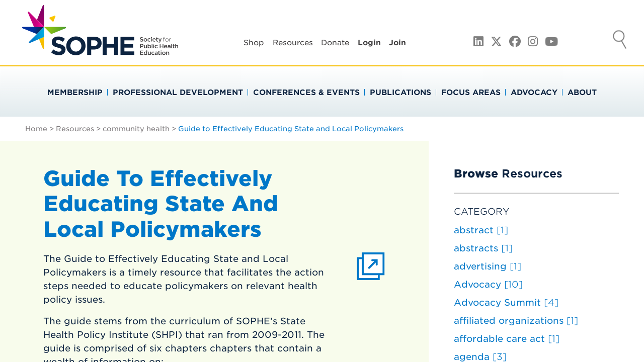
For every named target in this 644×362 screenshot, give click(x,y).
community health (136, 129)
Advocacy (534, 93)
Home (36, 129)
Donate (335, 43)
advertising (488, 266)
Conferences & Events (306, 93)
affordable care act (507, 339)
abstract (481, 230)
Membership (75, 93)
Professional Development (178, 93)
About (582, 93)
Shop (254, 43)
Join (397, 43)
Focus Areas (471, 93)
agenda (480, 357)
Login (369, 43)
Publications (400, 93)
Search (620, 41)
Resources (293, 43)
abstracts (483, 248)
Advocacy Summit (506, 302)
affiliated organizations (516, 321)
